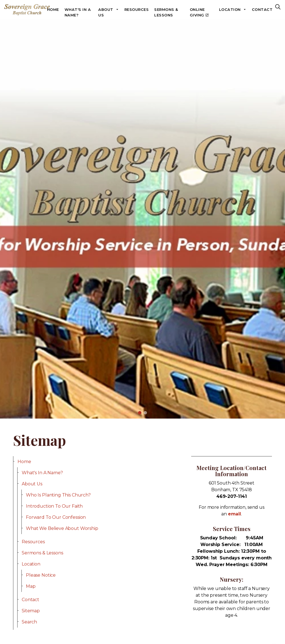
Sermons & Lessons (166, 12)
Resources (137, 9)
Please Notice (41, 575)
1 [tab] (140, 413)
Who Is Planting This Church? (58, 495)
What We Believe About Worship (62, 528)
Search (29, 622)
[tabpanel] (142, 219)
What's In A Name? (78, 12)
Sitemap (31, 611)
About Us (106, 12)
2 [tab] (145, 413)
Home (53, 9)
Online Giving (199, 12)
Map (31, 586)
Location (230, 9)
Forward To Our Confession (56, 517)
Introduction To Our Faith (54, 506)
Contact (262, 9)
